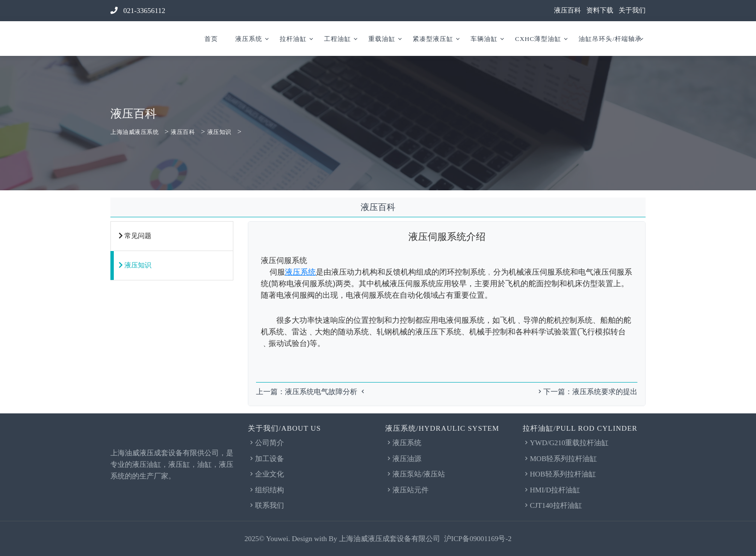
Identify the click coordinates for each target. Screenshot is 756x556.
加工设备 (266, 459)
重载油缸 (382, 39)
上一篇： (270, 392)
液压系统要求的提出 (605, 392)
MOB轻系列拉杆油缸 (560, 459)
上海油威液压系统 (135, 132)
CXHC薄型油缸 (538, 39)
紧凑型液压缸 (433, 39)
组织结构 (266, 490)
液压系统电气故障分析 (321, 392)
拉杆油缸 (293, 39)
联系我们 (266, 505)
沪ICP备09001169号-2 (478, 539)
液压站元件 (407, 490)
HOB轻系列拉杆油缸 (559, 474)
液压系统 (249, 39)
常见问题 (135, 236)
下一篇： (554, 392)
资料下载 (600, 10)
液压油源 (403, 459)
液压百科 (567, 10)
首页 (211, 39)
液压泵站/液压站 (415, 474)
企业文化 (266, 474)
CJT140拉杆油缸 (552, 505)
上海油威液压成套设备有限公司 (390, 539)
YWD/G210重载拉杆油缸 (566, 443)
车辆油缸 (484, 39)
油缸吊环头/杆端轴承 (610, 39)
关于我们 (632, 10)
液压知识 (219, 132)
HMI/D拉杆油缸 (551, 490)
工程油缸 (337, 39)
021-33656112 (138, 11)
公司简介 (266, 443)
